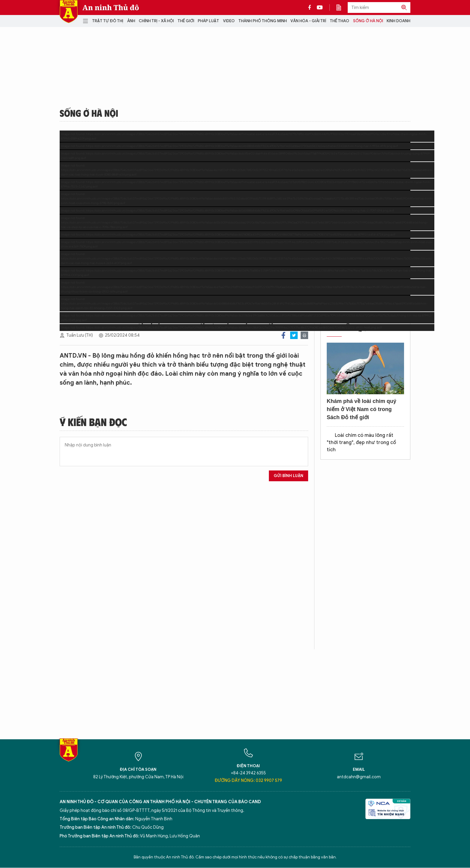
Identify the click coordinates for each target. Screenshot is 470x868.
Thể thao (339, 21)
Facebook (283, 335)
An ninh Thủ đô (111, 8)
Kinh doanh (399, 21)
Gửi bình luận (289, 476)
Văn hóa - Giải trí (308, 21)
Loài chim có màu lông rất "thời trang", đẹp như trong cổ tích (361, 443)
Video (229, 21)
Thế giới (186, 21)
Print (304, 335)
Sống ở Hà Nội (368, 21)
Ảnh (131, 21)
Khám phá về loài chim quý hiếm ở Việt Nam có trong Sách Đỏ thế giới (361, 409)
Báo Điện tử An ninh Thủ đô (69, 12)
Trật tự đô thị (108, 21)
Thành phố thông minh (263, 21)
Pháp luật (208, 21)
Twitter (294, 335)
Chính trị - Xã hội (156, 21)
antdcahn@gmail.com (359, 777)
